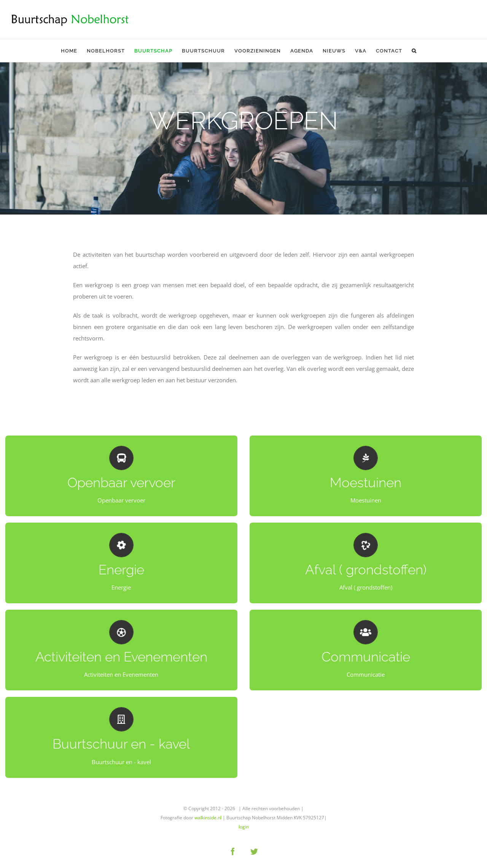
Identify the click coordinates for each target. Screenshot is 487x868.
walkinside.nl (208, 818)
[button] (414, 51)
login (244, 827)
